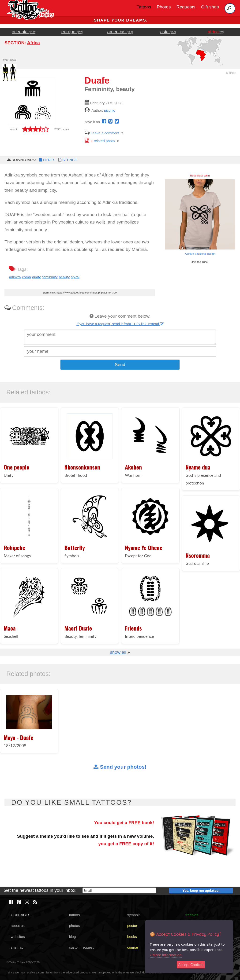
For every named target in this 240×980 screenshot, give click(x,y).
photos (74, 926)
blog (72, 937)
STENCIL (67, 160)
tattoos (74, 915)
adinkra (15, 277)
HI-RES (47, 160)
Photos (164, 7)
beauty (64, 277)
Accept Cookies (191, 965)
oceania (24, 32)
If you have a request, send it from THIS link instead (120, 324)
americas (120, 32)
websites (18, 937)
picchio (110, 110)
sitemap (17, 947)
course (133, 947)
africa (216, 32)
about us (18, 926)
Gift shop (210, 7)
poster (132, 926)
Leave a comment (102, 133)
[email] (119, 890)
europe (72, 32)
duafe (37, 277)
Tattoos (144, 7)
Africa (33, 43)
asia (168, 32)
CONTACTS (21, 915)
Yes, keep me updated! (201, 890)
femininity (50, 277)
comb (26, 277)
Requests (186, 7)
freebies (192, 915)
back (231, 73)
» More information (166, 955)
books (132, 937)
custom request (81, 947)
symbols (134, 915)
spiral (75, 277)
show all (118, 652)
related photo (100, 141)
